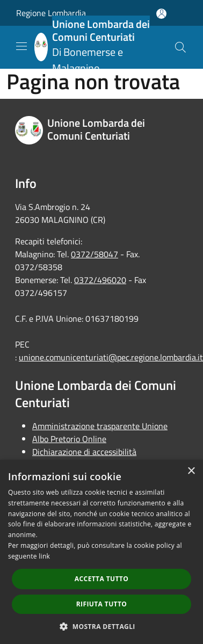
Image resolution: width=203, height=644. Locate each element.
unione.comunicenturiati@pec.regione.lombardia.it (111, 357)
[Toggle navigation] (21, 46)
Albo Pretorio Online (69, 439)
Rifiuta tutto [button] (102, 604)
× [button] (191, 471)
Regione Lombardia (51, 13)
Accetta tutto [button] (102, 579)
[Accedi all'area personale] (161, 14)
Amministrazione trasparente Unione (100, 426)
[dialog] (102, 552)
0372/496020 (100, 280)
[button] (102, 626)
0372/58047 (95, 254)
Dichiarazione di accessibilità (84, 452)
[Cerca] (180, 47)
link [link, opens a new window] (44, 556)
